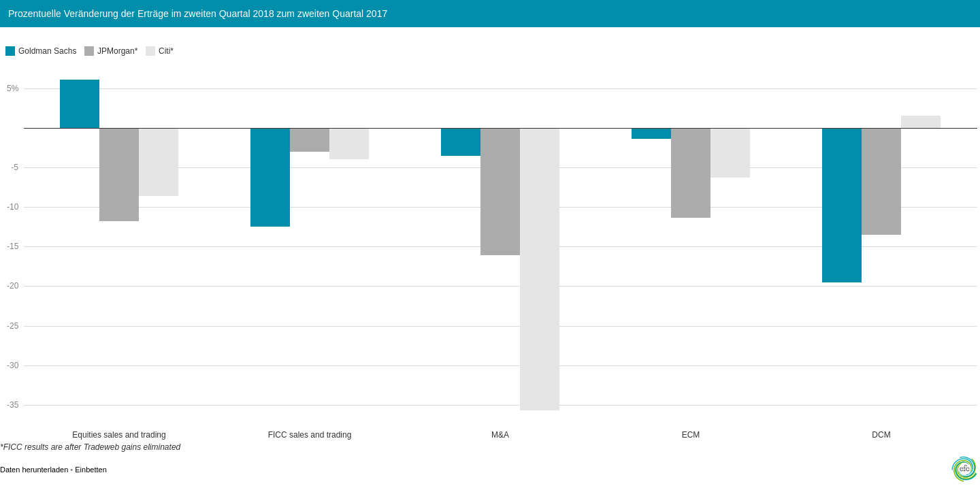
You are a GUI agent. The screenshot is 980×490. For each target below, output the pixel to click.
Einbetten (91, 470)
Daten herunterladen (34, 470)
